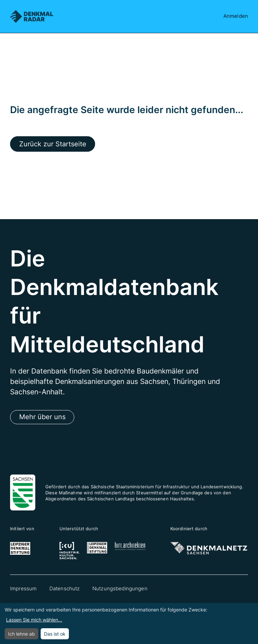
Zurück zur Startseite (54, 144)
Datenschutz (65, 589)
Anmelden (236, 16)
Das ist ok (55, 634)
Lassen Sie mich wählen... (34, 620)
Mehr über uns (43, 418)
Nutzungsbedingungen (120, 589)
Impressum (23, 589)
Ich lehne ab (21, 634)
